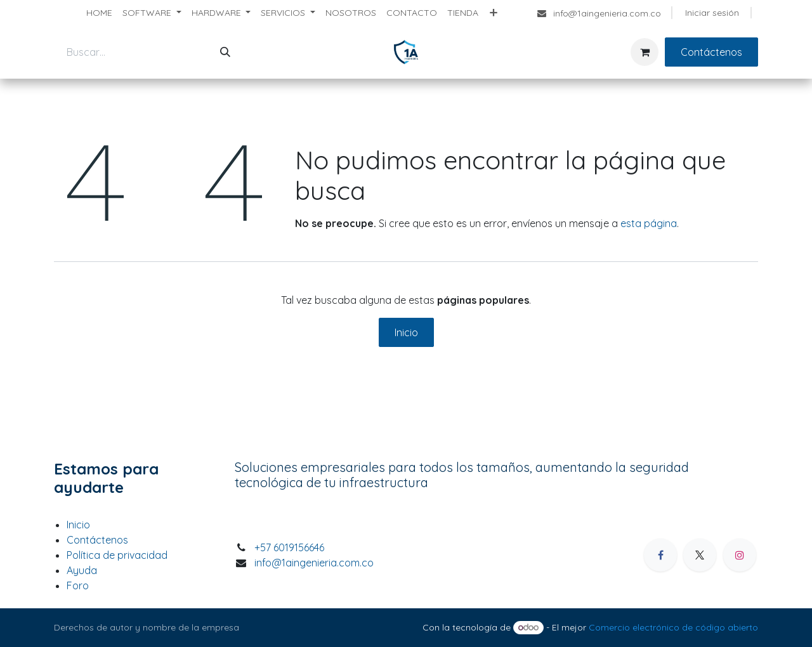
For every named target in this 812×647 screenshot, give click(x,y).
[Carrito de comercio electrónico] (645, 52)
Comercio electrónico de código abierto (673, 627)
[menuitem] (99, 13)
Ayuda (82, 570)
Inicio (406, 332)
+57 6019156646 (289, 547)
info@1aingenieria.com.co (314, 563)
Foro (78, 585)
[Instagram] (740, 555)
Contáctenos (711, 52)
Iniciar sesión (712, 13)
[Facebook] (660, 555)
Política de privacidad (117, 555)
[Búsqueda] (225, 52)
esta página (649, 223)
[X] (700, 555)
